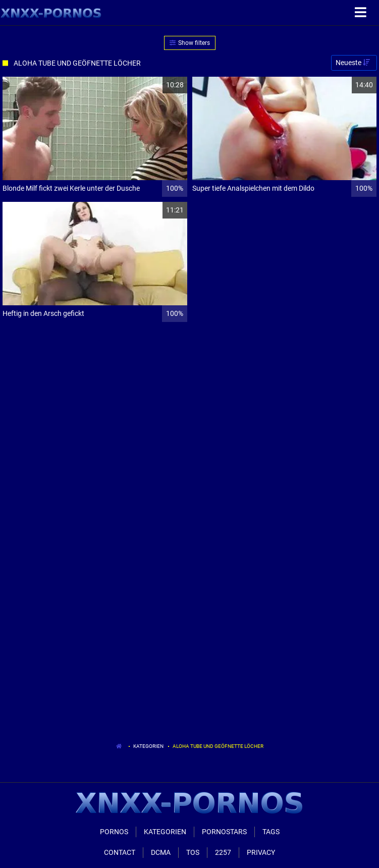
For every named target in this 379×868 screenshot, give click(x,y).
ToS (193, 852)
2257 (223, 852)
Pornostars (224, 832)
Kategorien (148, 746)
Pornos (114, 832)
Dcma (161, 852)
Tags (271, 832)
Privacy (261, 852)
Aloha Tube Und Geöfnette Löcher (218, 746)
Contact (120, 852)
